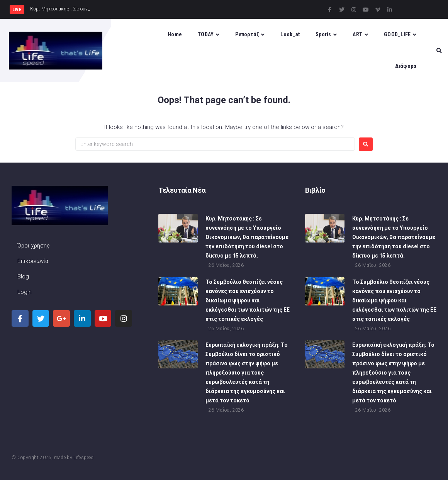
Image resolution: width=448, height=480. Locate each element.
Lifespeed (83, 458)
